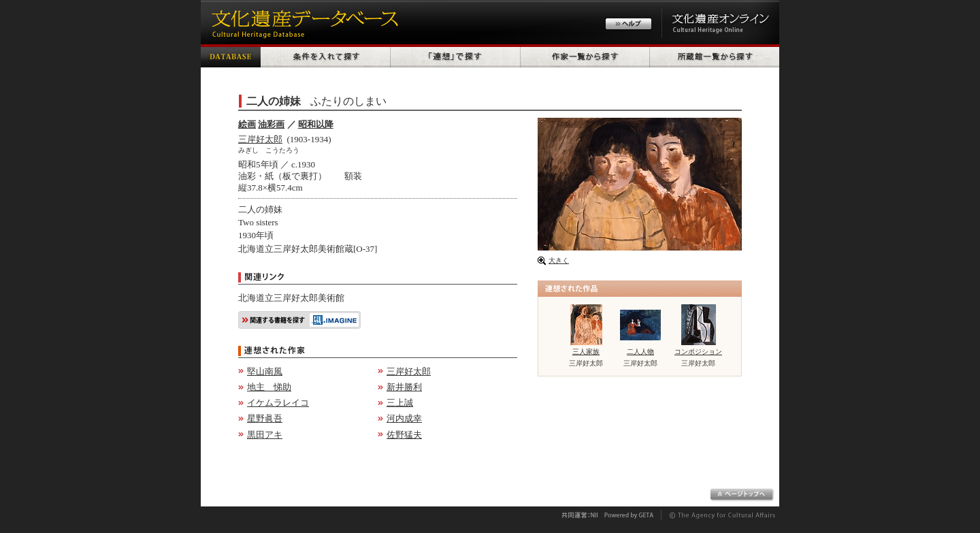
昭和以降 (316, 124)
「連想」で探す (456, 56)
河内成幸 (404, 418)
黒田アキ (265, 435)
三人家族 (586, 352)
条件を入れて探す (326, 56)
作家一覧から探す (585, 56)
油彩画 (271, 124)
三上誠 (400, 403)
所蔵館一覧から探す (715, 56)
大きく (559, 260)
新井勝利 (404, 387)
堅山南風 (265, 371)
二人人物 (640, 352)
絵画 (247, 124)
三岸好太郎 (260, 139)
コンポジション (698, 352)
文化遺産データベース (303, 22)
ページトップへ (742, 495)
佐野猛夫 (404, 435)
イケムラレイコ (278, 403)
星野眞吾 (265, 418)
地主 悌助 (269, 387)
